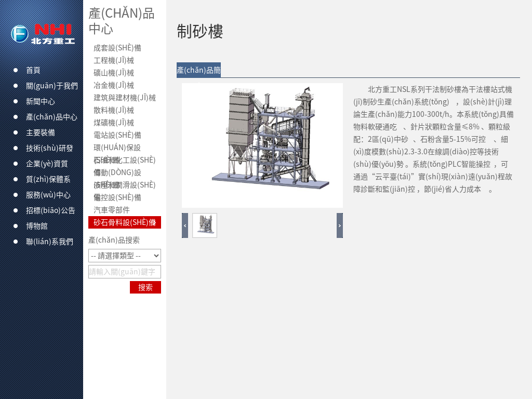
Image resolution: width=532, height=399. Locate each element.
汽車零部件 (112, 210)
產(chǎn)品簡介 (199, 72)
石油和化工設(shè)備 (125, 161)
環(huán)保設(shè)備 (117, 149)
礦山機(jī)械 (114, 73)
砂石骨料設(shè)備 (125, 222)
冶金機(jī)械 (114, 85)
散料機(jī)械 (114, 110)
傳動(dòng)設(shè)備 (117, 174)
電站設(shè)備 (117, 135)
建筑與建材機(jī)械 (125, 98)
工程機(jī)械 (114, 60)
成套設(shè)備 (117, 48)
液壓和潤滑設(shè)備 (125, 186)
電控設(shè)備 (117, 197)
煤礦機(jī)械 (114, 123)
